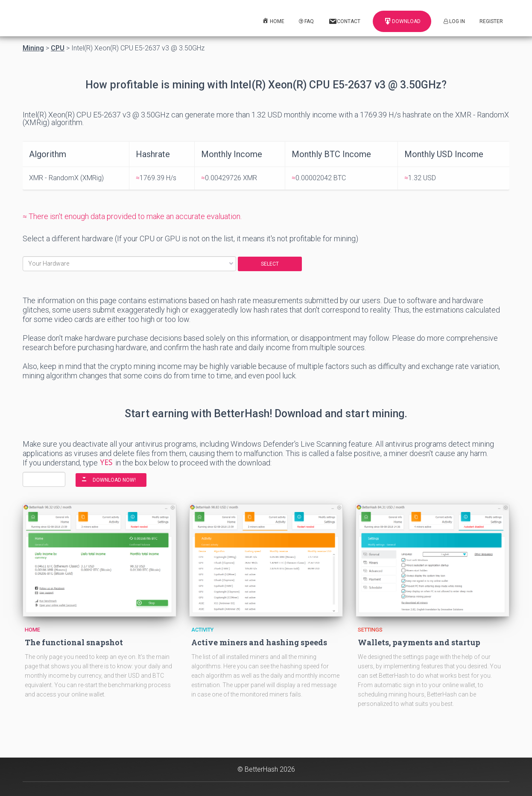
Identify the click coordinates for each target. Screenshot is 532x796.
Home (32, 630)
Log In (454, 21)
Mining (33, 48)
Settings (370, 630)
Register (491, 21)
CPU (58, 48)
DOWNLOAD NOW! (114, 480)
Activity (202, 630)
